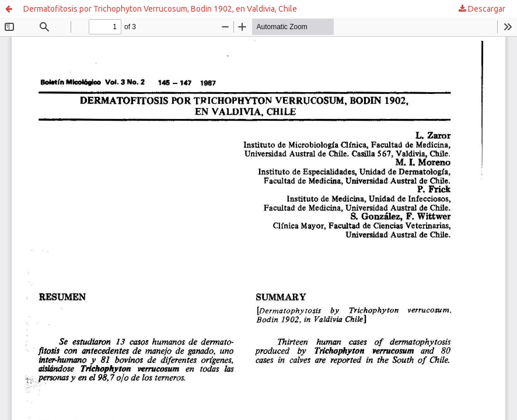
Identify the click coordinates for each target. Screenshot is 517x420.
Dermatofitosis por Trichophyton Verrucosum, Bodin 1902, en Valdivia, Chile (160, 9)
